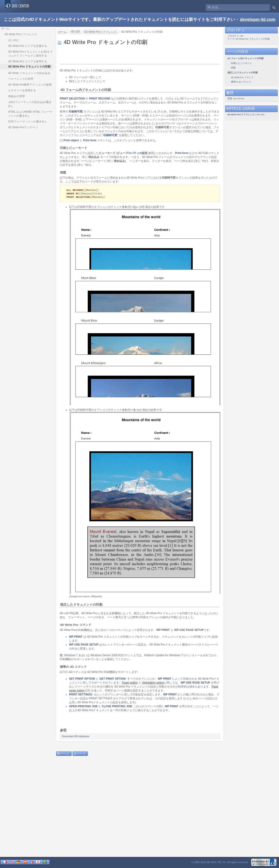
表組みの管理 (16, 96)
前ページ (63, 754)
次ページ (79, 754)
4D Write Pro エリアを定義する (28, 46)
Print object (71, 140)
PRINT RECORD (100, 99)
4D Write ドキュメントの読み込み (29, 73)
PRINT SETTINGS (81, 695)
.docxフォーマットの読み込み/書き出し (30, 104)
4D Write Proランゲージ (23, 127)
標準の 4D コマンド (73, 667)
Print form (90, 140)
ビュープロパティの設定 (132, 153)
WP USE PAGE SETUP (84, 645)
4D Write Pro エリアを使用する (28, 61)
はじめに (14, 40)
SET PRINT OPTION (82, 679)
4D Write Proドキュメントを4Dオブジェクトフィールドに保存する (30, 54)
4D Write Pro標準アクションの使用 (30, 85)
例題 (63, 172)
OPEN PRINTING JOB (83, 707)
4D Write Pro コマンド (76, 625)
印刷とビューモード (74, 148)
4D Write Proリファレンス (21, 34)
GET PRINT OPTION (113, 679)
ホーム (5, 29)
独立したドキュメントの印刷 (81, 605)
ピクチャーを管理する (22, 90)
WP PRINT (76, 637)
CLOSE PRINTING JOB (117, 707)
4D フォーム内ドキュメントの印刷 (86, 90)
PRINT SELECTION (72, 99)
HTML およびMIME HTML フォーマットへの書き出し (30, 114)
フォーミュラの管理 (21, 79)
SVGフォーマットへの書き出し (28, 122)
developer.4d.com (258, 19)
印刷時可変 (76, 112)
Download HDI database (76, 737)
